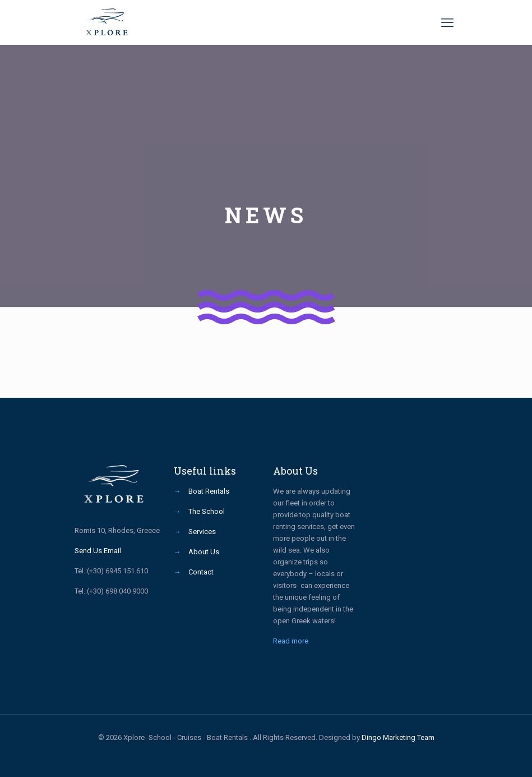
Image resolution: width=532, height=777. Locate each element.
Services (202, 532)
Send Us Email (98, 551)
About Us (204, 552)
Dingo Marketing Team (398, 737)
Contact (201, 572)
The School (207, 511)
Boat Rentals (209, 491)
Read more (291, 641)
